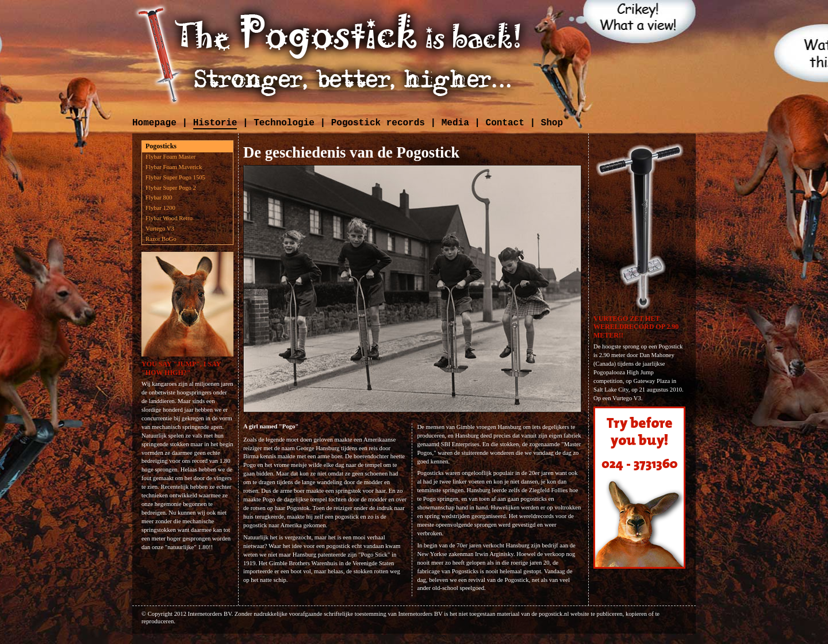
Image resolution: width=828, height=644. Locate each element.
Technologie (284, 123)
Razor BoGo (161, 239)
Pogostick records (378, 123)
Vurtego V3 (160, 229)
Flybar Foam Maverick (174, 167)
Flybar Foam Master (170, 157)
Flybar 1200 (160, 208)
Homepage (154, 123)
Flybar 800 (159, 198)
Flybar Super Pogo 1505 (175, 177)
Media (455, 123)
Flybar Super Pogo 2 (171, 188)
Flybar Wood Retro (169, 218)
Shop (552, 123)
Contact (505, 123)
